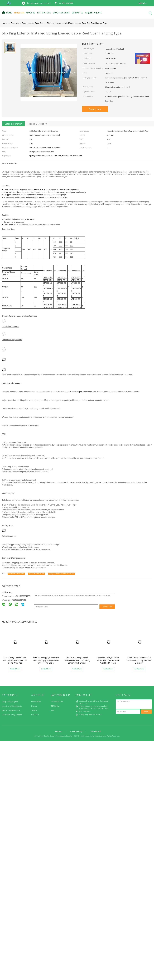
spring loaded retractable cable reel (62, 574)
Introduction (36, 702)
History (34, 706)
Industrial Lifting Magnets (12, 706)
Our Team (35, 715)
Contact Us (77, 13)
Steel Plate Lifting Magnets (12, 715)
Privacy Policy (76, 731)
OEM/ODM (55, 706)
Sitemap (58, 731)
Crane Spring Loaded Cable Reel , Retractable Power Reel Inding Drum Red (15, 660)
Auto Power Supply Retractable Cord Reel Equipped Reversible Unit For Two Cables (46, 660)
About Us (30, 13)
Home (7, 13)
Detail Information (13, 124)
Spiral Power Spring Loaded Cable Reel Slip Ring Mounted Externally (139, 660)
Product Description (37, 124)
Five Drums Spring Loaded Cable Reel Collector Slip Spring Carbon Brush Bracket (77, 660)
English (144, 3)
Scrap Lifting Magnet (10, 702)
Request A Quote (93, 13)
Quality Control (61, 13)
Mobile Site (96, 731)
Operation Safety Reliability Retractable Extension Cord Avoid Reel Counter (108, 660)
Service (34, 710)
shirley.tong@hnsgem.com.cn (39, 3)
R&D (53, 710)
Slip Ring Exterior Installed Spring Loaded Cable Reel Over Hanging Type (77, 23)
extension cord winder (16, 574)
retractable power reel (37, 574)
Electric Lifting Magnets (11, 710)
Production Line (57, 702)
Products (19, 13)
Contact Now (95, 109)
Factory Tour (44, 13)
